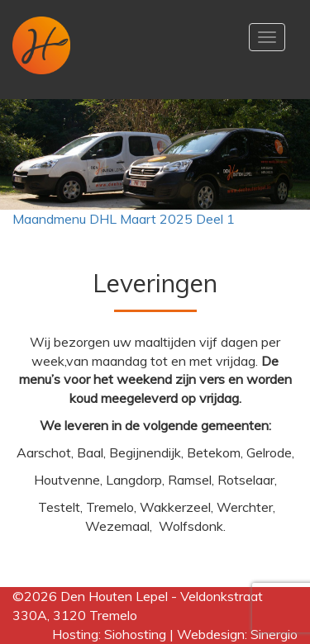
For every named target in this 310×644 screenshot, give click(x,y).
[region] (155, 154)
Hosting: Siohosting (111, 634)
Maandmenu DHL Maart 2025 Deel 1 (124, 219)
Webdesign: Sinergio (237, 634)
